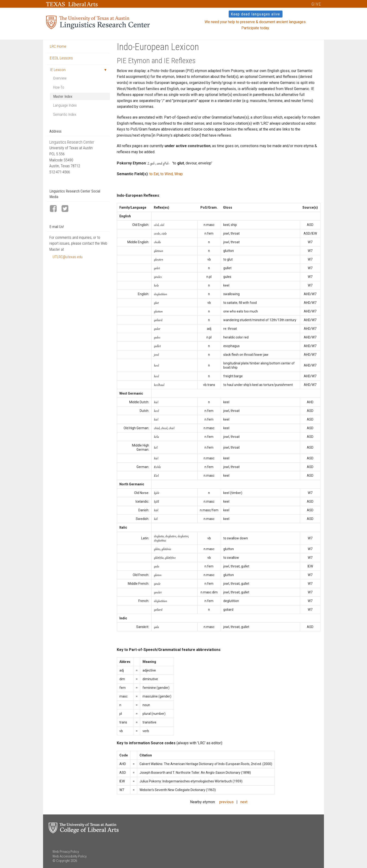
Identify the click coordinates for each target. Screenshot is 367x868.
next (244, 802)
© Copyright (61, 861)
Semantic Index (65, 114)
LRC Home (58, 46)
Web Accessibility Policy (70, 856)
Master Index (63, 96)
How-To (59, 87)
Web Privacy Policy (66, 852)
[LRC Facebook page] (55, 209)
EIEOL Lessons (61, 58)
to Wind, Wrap (172, 174)
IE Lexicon (58, 70)
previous (226, 802)
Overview (60, 78)
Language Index (65, 105)
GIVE (316, 4)
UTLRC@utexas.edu (68, 257)
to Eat (154, 174)
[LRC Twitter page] (67, 209)
